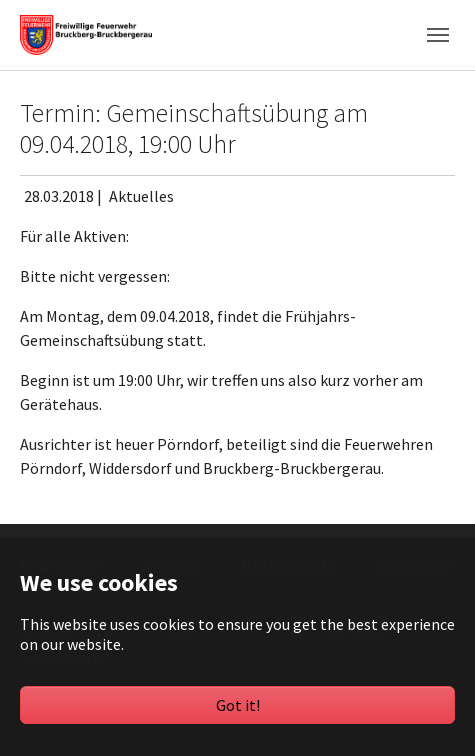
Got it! (238, 705)
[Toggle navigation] (438, 35)
